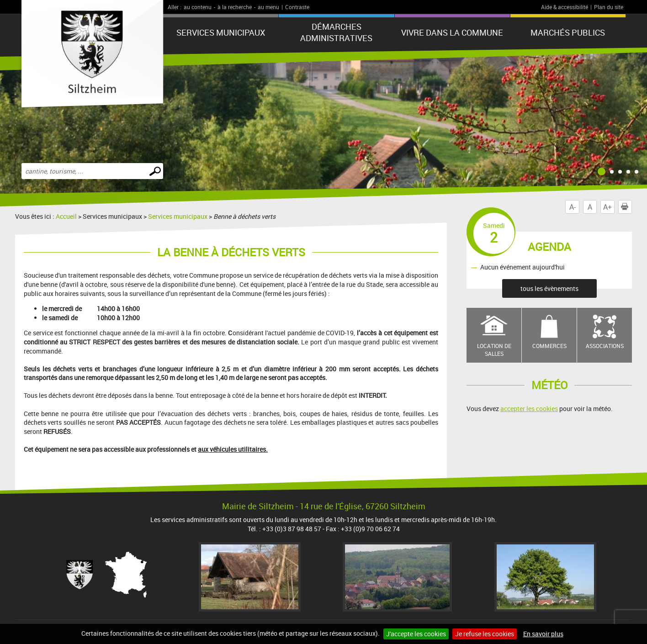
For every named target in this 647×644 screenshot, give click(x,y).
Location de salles (494, 350)
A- (573, 207)
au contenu (198, 7)
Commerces (549, 346)
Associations (605, 346)
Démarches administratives (336, 32)
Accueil (66, 216)
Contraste (297, 7)
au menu (268, 7)
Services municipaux (221, 32)
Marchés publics (568, 32)
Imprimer (626, 207)
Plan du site (609, 7)
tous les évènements (549, 288)
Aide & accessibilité (565, 7)
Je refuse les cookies (485, 634)
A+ (607, 207)
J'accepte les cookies (416, 634)
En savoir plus (543, 634)
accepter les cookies (529, 409)
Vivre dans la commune (452, 32)
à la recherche (235, 7)
